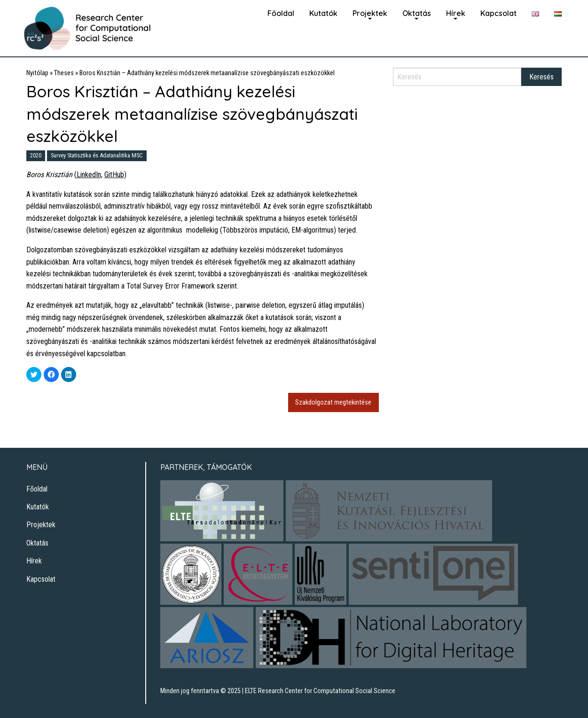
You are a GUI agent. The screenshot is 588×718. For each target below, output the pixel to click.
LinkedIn (89, 175)
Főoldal (281, 13)
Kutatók (323, 13)
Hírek (456, 13)
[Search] (457, 77)
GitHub (114, 175)
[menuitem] (281, 12)
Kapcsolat (498, 13)
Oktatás (417, 13)
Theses (64, 73)
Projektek (370, 13)
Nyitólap (37, 73)
